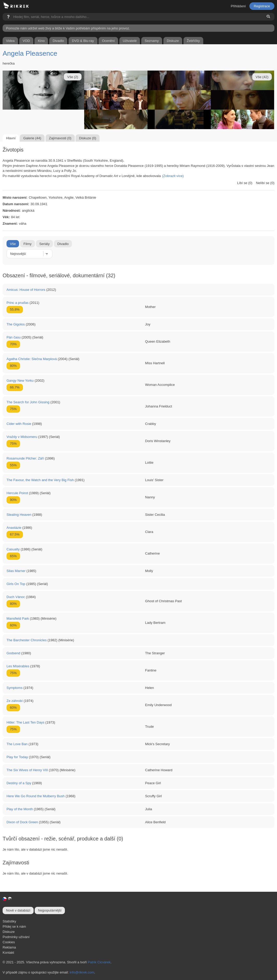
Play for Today (17, 757)
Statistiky (9, 921)
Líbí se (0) (245, 183)
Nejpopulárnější (50, 910)
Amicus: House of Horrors (26, 290)
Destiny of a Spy (19, 783)
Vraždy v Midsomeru (22, 437)
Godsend (13, 653)
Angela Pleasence (30, 53)
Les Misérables (18, 666)
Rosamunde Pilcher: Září (25, 458)
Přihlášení (238, 6)
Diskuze (9, 932)
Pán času (14, 337)
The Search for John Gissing (28, 402)
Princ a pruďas (18, 303)
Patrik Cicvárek (99, 962)
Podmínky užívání (16, 937)
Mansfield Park (18, 618)
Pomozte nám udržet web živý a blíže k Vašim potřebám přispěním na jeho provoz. (68, 28)
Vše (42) (262, 77)
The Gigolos (16, 324)
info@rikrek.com (82, 972)
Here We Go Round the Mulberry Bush (36, 796)
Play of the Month (20, 809)
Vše (13, 244)
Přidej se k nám (14, 926)
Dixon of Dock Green (22, 822)
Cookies (9, 942)
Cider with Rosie (19, 424)
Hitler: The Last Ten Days (25, 722)
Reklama (9, 947)
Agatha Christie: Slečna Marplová (32, 359)
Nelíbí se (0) (265, 183)
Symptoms (14, 688)
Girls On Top (16, 584)
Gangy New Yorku (20, 381)
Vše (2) (73, 77)
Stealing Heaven (19, 515)
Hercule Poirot (17, 493)
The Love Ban (17, 744)
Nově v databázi (18, 910)
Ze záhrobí (15, 701)
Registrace (262, 6)
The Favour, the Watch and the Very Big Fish (40, 480)
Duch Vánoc (16, 597)
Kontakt (8, 953)
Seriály (45, 244)
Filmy (27, 244)
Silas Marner (16, 571)
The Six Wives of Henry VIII (27, 770)
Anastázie (14, 528)
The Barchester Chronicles (27, 640)
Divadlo (63, 244)
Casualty (13, 549)
